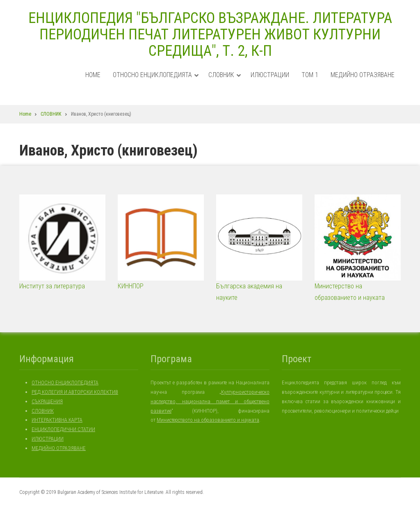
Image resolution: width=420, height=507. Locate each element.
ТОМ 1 (310, 75)
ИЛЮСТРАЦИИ (270, 75)
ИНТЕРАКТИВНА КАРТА (57, 420)
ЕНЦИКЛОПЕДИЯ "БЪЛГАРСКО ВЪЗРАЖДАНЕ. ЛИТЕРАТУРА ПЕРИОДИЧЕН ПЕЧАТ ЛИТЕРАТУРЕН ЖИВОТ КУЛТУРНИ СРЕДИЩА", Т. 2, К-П (210, 34)
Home (93, 75)
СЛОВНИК (225, 83)
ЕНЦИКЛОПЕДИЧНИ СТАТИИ (63, 429)
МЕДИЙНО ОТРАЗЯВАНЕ (363, 75)
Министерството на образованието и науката (208, 420)
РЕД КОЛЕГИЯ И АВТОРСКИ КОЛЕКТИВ (75, 392)
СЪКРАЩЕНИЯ (47, 401)
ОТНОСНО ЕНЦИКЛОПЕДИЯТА (156, 83)
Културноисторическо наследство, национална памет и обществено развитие (210, 401)
